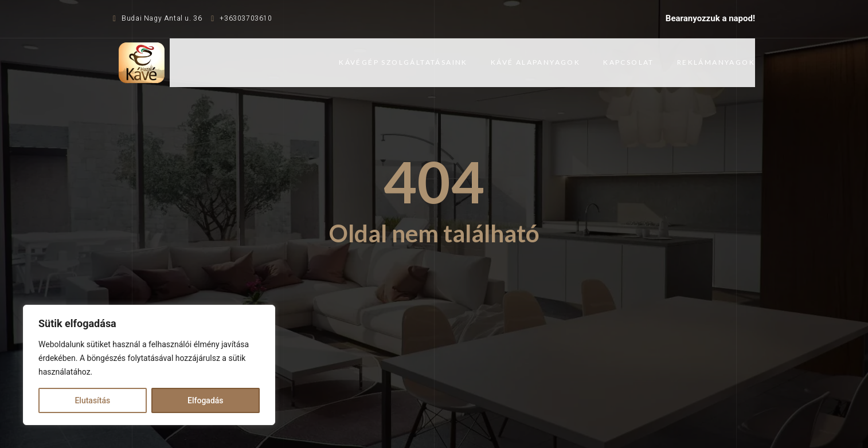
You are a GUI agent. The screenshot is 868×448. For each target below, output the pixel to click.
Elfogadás (206, 400)
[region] (149, 365)
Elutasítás (92, 400)
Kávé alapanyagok (535, 62)
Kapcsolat (629, 62)
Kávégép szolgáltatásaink (403, 62)
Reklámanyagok (716, 62)
